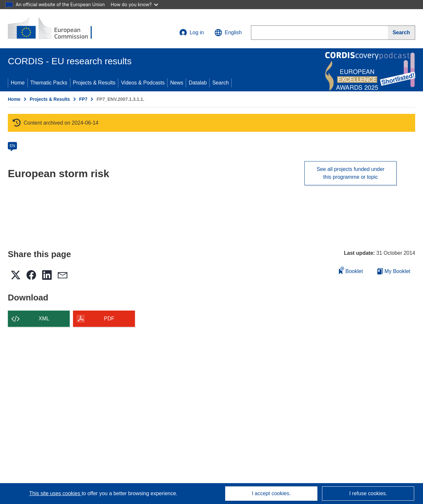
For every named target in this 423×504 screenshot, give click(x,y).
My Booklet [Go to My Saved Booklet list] (394, 271)
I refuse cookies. (368, 493)
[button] (228, 33)
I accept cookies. (271, 493)
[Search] (401, 33)
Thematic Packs (49, 83)
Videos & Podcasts (143, 83)
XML (44, 319)
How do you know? (135, 4)
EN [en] (13, 146)
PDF (109, 319)
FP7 (83, 99)
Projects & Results (94, 83)
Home (18, 83)
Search (220, 83)
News (177, 83)
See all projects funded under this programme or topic (351, 173)
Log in (192, 33)
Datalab (198, 83)
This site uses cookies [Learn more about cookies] (55, 493)
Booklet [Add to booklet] (351, 270)
